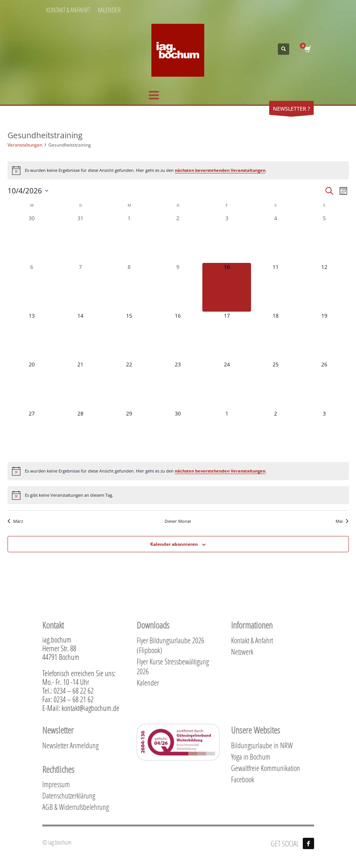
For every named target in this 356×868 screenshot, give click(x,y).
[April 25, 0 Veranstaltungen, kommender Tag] (275, 385)
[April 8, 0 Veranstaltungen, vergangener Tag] (129, 287)
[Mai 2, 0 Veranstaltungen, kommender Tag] (275, 434)
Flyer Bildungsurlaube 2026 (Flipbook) (170, 645)
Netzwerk (242, 652)
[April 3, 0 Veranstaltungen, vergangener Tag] (227, 239)
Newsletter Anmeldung (70, 745)
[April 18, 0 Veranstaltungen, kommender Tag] (275, 336)
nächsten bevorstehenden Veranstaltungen (220, 170)
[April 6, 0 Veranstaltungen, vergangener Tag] (32, 287)
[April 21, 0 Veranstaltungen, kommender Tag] (81, 385)
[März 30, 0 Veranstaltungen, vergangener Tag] (32, 239)
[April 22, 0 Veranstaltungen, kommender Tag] (129, 385)
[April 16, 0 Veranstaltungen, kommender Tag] (178, 336)
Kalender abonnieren (174, 544)
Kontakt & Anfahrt (252, 640)
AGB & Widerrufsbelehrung (76, 807)
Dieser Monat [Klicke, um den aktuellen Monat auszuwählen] (178, 521)
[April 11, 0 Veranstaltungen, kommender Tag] (275, 287)
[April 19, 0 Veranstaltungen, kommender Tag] (324, 336)
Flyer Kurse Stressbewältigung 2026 (173, 666)
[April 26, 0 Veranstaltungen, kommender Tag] (324, 385)
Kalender (148, 683)
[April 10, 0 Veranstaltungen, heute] (227, 287)
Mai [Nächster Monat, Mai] (342, 521)
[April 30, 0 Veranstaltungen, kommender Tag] (178, 434)
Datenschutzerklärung (69, 795)
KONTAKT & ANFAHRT (68, 10)
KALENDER (109, 10)
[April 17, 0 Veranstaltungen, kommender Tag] (227, 336)
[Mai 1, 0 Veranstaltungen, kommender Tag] (227, 434)
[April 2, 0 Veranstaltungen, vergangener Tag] (178, 239)
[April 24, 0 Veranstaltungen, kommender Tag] (227, 385)
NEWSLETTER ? (291, 110)
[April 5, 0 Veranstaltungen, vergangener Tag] (324, 239)
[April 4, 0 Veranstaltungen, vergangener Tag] (275, 239)
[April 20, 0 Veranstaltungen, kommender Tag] (32, 385)
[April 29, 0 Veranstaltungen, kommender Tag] (129, 434)
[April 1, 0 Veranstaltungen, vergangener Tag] (129, 239)
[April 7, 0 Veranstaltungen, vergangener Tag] (81, 287)
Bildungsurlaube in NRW (262, 745)
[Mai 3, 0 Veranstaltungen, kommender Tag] (324, 434)
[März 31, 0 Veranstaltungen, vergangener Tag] (81, 239)
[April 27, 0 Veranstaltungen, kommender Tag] (32, 434)
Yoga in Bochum (251, 757)
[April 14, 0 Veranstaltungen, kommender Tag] (81, 336)
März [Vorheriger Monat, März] (15, 521)
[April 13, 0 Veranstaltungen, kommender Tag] (32, 336)
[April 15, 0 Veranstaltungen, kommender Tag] (129, 336)
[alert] (178, 170)
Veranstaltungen (25, 145)
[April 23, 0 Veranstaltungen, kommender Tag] (178, 385)
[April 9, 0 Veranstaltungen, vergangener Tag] (178, 287)
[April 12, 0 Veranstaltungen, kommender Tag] (324, 287)
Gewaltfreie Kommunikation (266, 768)
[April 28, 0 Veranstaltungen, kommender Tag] (81, 434)
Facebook (243, 779)
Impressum (56, 784)
